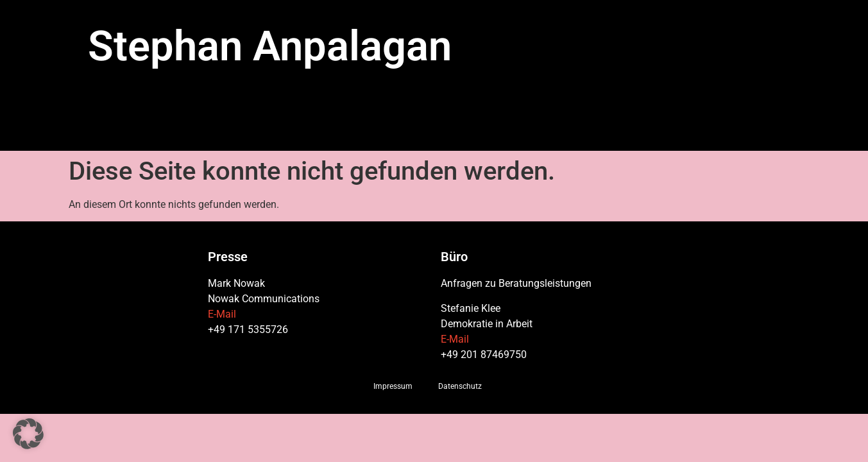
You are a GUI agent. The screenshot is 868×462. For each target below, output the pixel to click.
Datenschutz (460, 386)
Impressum (393, 386)
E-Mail (222, 314)
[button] (28, 434)
